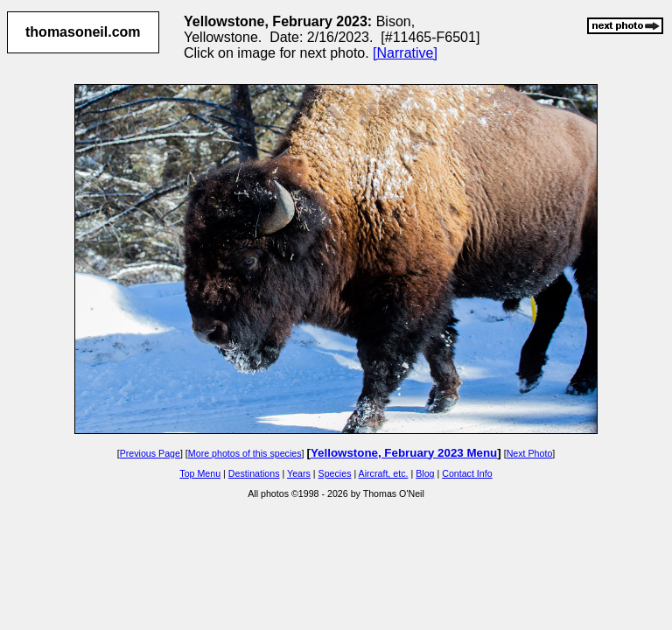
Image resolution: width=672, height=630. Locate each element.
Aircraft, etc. (384, 473)
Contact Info (467, 473)
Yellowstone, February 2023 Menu (404, 453)
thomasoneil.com (83, 32)
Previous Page (150, 453)
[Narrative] (405, 53)
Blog (425, 473)
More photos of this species (245, 453)
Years (299, 473)
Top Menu (200, 473)
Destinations (254, 473)
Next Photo (530, 453)
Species (335, 473)
